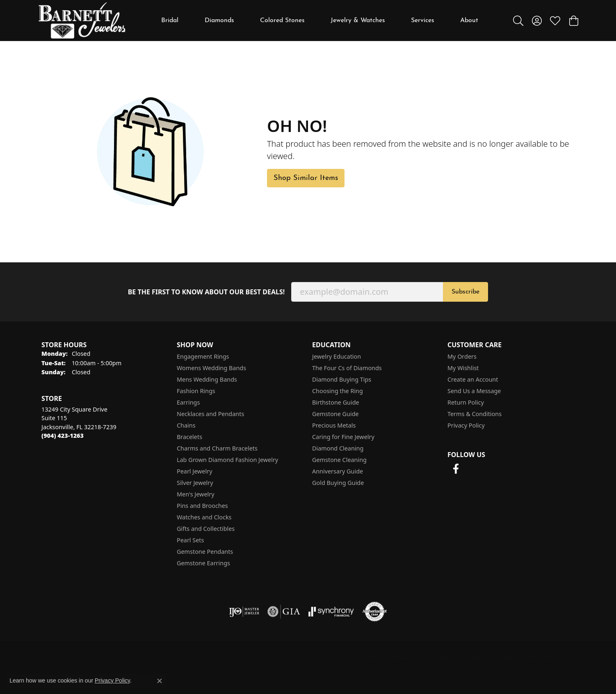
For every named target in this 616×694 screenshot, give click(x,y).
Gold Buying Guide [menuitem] (338, 483)
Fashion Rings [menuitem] (196, 391)
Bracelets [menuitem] (189, 437)
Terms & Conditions (475, 414)
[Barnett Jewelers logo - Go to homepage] (82, 20)
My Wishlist (463, 368)
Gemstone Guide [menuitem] (335, 414)
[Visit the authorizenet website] (375, 612)
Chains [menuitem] (186, 425)
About (469, 20)
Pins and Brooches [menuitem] (202, 506)
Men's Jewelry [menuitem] (196, 494)
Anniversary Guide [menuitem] (338, 471)
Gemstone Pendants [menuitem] (205, 552)
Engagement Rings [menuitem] (203, 356)
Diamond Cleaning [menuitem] (338, 448)
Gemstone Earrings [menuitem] (203, 563)
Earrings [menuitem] (188, 402)
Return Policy (466, 402)
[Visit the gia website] (284, 612)
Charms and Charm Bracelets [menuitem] (217, 448)
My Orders (462, 356)
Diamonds (219, 20)
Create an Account (473, 379)
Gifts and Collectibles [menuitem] (206, 529)
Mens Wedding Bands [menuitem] (207, 379)
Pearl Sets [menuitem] (190, 540)
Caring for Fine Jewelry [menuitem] (343, 437)
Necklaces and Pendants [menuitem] (210, 414)
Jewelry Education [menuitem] (337, 356)
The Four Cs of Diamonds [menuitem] (347, 368)
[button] (518, 20)
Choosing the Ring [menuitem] (338, 391)
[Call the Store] (63, 436)
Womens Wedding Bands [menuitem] (211, 368)
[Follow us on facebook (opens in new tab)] (456, 469)
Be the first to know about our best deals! (206, 292)
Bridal (170, 20)
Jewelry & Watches (358, 20)
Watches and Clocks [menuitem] (204, 517)
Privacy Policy (466, 425)
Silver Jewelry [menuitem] (195, 483)
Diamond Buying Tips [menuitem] (342, 379)
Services (423, 20)
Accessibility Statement (537, 658)
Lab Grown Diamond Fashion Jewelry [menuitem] (227, 460)
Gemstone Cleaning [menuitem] (339, 460)
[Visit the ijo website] (244, 612)
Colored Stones (282, 20)
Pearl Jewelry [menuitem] (194, 471)
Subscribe (465, 292)
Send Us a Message (474, 391)
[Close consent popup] (160, 681)
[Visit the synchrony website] (331, 612)
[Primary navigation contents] (320, 20)
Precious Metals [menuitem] (334, 425)
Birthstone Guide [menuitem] (336, 402)
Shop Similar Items (306, 178)
